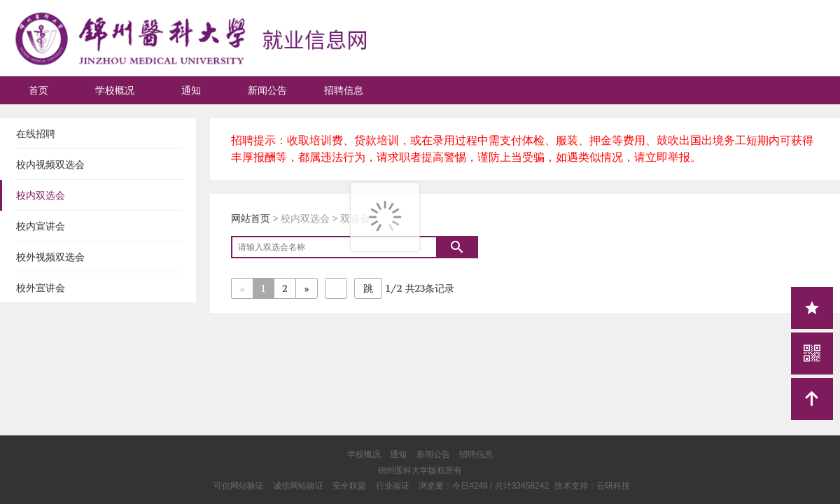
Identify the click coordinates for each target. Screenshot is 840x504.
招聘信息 (344, 90)
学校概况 (115, 90)
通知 (191, 90)
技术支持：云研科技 (592, 486)
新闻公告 (267, 90)
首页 (38, 90)
